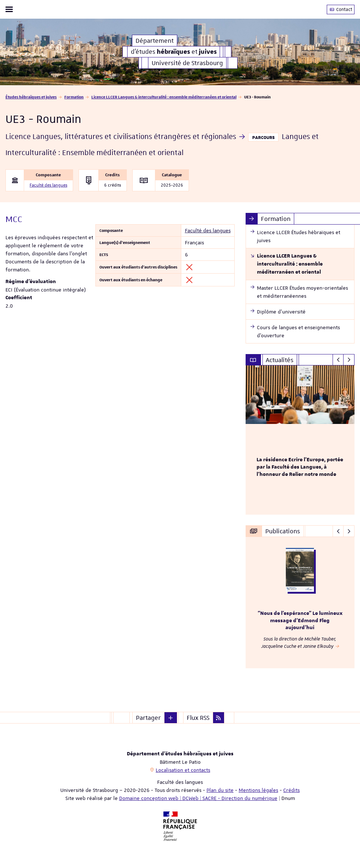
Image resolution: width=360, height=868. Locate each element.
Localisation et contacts (183, 770)
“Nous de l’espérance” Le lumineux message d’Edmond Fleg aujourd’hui (300, 621)
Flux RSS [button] (198, 718)
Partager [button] (148, 718)
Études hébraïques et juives (31, 97)
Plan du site (220, 790)
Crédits (291, 790)
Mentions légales (258, 790)
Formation (74, 97)
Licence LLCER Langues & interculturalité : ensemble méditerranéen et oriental (164, 97)
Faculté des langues (48, 185)
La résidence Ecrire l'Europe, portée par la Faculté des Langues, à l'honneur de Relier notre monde (300, 467)
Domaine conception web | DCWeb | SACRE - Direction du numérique (198, 798)
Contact (341, 10)
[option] (300, 440)
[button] (171, 718)
